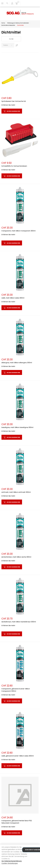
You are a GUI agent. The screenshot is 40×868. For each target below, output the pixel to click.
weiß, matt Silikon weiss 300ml (13, 298)
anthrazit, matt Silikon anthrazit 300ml (16, 492)
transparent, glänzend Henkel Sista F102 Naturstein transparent (17, 822)
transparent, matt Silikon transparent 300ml (18, 231)
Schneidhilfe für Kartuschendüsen (14, 166)
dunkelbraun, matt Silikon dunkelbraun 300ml (19, 622)
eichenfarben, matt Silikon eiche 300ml (16, 557)
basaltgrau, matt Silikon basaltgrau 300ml (17, 427)
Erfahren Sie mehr (8, 105)
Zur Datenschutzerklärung (12, 861)
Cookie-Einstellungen (10, 863)
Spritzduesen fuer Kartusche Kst (14, 101)
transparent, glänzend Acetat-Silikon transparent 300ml (16, 690)
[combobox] (8, 45)
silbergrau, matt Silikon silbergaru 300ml (17, 363)
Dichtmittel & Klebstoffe (8, 25)
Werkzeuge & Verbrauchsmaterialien (18, 23)
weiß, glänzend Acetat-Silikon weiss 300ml (18, 756)
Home (3, 23)
